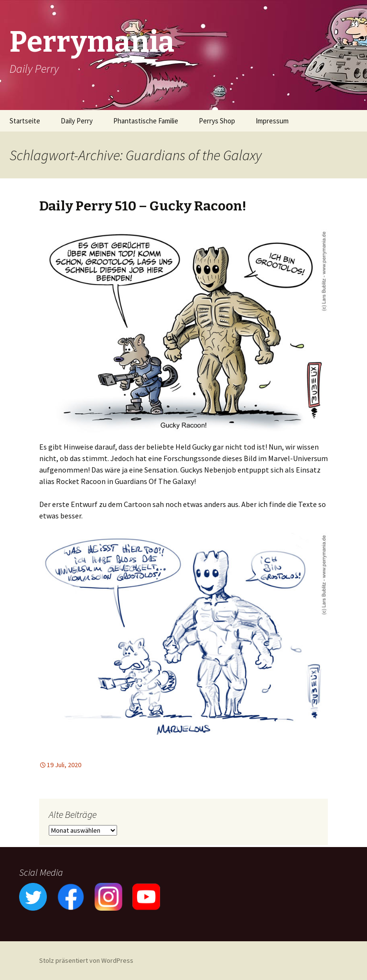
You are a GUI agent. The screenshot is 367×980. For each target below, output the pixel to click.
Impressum (272, 121)
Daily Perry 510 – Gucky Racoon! (143, 206)
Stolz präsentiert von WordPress (86, 960)
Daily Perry (77, 121)
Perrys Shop (217, 121)
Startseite (25, 121)
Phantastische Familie (146, 121)
